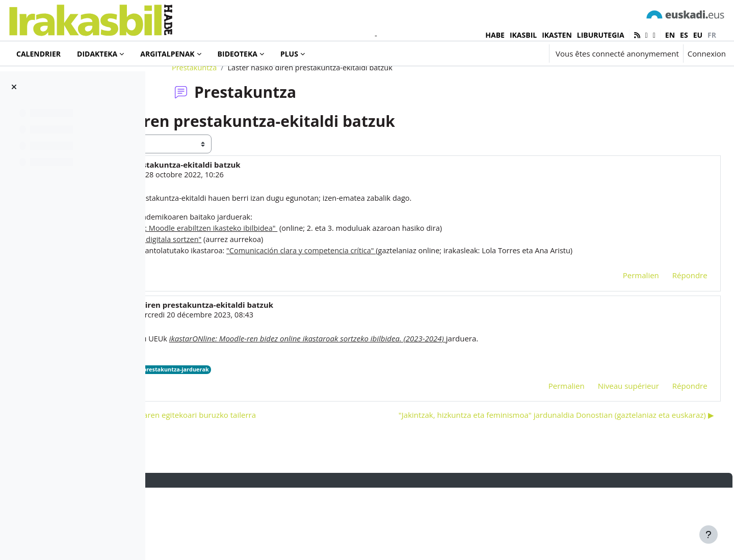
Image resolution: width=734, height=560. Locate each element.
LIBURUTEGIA (601, 35)
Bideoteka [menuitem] (238, 54)
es (684, 35)
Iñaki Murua (232, 213)
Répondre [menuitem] (667, 328)
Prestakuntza (255, 105)
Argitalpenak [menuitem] (167, 54)
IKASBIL (523, 35)
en (670, 35)
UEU (242, 423)
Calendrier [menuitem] (38, 54)
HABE (495, 35)
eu (698, 35)
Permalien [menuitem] (618, 328)
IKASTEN (557, 35)
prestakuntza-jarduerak (317, 423)
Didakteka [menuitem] (97, 54)
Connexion (707, 54)
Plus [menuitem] (289, 54)
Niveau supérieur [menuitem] (606, 439)
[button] (511, 54)
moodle (266, 423)
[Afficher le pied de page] (709, 535)
